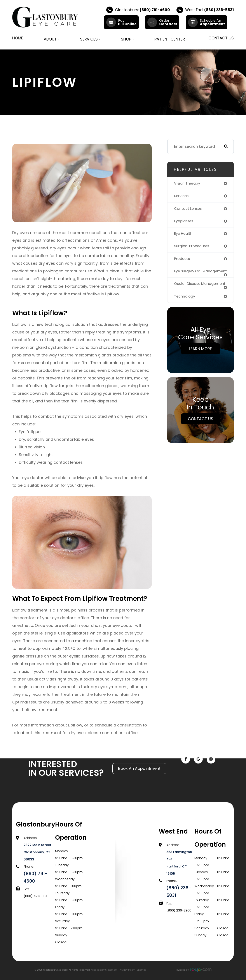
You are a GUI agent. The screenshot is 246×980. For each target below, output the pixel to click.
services (182, 196)
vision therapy (188, 183)
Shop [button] (127, 39)
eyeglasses (185, 222)
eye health (184, 234)
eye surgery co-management (189, 275)
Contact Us (221, 38)
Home (18, 38)
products (182, 260)
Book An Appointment (139, 759)
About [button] (52, 39)
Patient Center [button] (171, 39)
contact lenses (189, 209)
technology (185, 306)
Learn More (200, 359)
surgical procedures (193, 247)
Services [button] (90, 39)
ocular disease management (188, 291)
